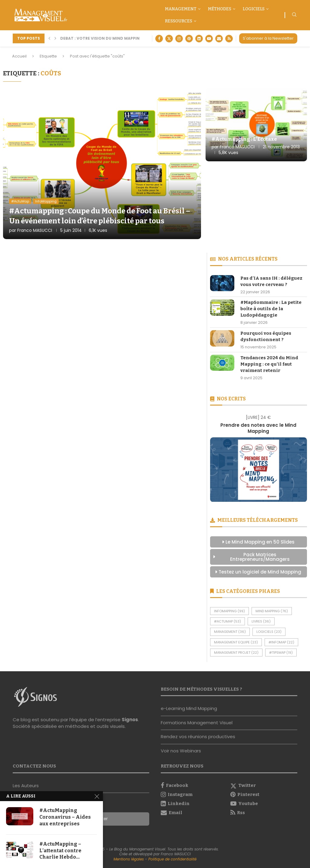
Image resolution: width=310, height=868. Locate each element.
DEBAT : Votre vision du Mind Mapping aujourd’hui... (117, 38)
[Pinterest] (189, 39)
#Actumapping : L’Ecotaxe (244, 139)
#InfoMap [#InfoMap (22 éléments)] (281, 642)
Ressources (179, 21)
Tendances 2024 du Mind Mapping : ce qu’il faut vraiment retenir (269, 364)
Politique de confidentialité (172, 859)
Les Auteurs (26, 786)
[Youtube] (209, 39)
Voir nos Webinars (181, 751)
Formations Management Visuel (197, 723)
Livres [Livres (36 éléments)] (261, 621)
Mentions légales (129, 859)
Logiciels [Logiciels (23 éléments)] (269, 632)
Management (181, 9)
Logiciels (254, 9)
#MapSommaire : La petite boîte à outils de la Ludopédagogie (271, 309)
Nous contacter (30, 799)
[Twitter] (169, 39)
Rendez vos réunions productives (198, 736)
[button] (49, 38)
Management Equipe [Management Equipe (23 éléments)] (236, 642)
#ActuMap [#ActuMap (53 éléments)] (228, 621)
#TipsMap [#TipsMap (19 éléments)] (281, 653)
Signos (130, 720)
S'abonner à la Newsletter (268, 38)
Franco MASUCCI (35, 230)
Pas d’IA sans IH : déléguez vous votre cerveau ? (271, 281)
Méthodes (220, 9)
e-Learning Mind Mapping (189, 708)
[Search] (294, 16)
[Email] (219, 39)
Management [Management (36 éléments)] (230, 632)
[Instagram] (179, 39)
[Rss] (229, 39)
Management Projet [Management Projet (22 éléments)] (236, 653)
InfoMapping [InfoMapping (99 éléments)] (229, 611)
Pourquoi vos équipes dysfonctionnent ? (266, 336)
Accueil (19, 56)
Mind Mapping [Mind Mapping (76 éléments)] (272, 611)
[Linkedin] (199, 39)
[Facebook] (159, 39)
